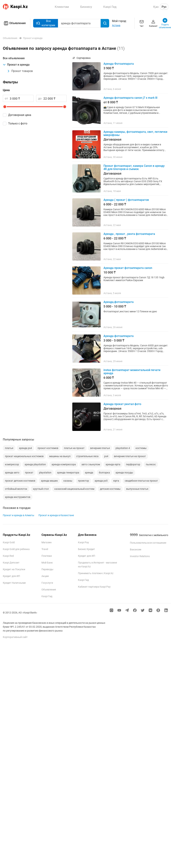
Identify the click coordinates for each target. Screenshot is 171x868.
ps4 (106, 456)
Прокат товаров (20, 71)
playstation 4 (123, 448)
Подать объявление (165, 23)
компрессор (12, 464)
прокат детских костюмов (20, 481)
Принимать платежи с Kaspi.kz (96, 573)
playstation (45, 473)
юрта (116, 481)
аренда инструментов (18, 497)
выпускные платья (137, 489)
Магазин (47, 542)
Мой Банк (47, 563)
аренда (89, 473)
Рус (164, 7)
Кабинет (153, 23)
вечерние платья (100, 448)
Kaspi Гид (47, 596)
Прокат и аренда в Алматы (19, 515)
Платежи (47, 556)
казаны (68, 481)
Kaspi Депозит (11, 563)
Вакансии (136, 549)
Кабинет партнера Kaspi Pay (94, 587)
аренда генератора (68, 473)
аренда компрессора (64, 464)
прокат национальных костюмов (24, 456)
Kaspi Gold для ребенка (16, 549)
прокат (29, 473)
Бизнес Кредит (86, 549)
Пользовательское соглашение (148, 543)
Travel (45, 549)
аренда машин (49, 481)
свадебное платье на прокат (141, 481)
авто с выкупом (91, 464)
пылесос (151, 464)
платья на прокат (74, 448)
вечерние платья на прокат (130, 456)
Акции (45, 576)
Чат (142, 23)
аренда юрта (113, 464)
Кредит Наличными (14, 583)
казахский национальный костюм (74, 489)
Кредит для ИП (11, 576)
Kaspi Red (8, 556)
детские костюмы (110, 489)
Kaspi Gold (9, 542)
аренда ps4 (25, 448)
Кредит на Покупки (14, 569)
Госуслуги (47, 583)
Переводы (47, 569)
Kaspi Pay (83, 542)
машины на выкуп (60, 456)
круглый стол (41, 489)
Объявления (14, 23)
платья (9, 448)
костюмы (141, 448)
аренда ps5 (101, 481)
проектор (83, 481)
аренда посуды (124, 473)
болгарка (104, 473)
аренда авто (12, 473)
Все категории (46, 23)
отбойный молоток (16, 489)
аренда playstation (35, 464)
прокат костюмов (48, 448)
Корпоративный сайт (15, 637)
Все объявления (14, 58)
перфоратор (133, 464)
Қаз (156, 7)
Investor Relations (140, 556)
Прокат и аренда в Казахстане (56, 515)
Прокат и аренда (16, 65)
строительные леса (87, 456)
